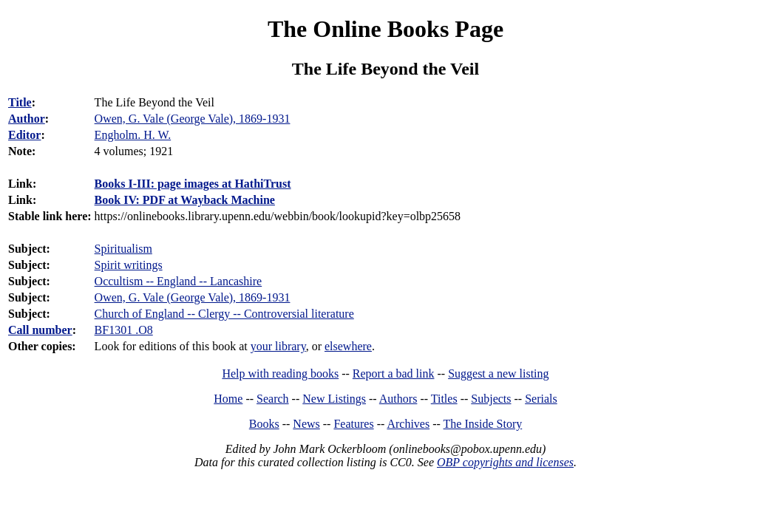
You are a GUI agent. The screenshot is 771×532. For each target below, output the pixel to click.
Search (273, 399)
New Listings (334, 399)
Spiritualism (123, 249)
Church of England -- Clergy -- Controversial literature (224, 314)
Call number (40, 330)
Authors (398, 399)
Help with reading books (280, 374)
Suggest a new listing (498, 374)
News (306, 424)
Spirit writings (129, 265)
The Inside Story (483, 424)
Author (27, 119)
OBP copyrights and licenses (505, 462)
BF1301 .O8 (124, 330)
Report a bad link (394, 374)
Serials (541, 399)
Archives (408, 424)
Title (20, 102)
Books (264, 424)
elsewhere (348, 346)
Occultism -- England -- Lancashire (179, 281)
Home (228, 399)
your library (278, 346)
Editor (24, 135)
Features (353, 424)
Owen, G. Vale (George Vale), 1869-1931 (193, 297)
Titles (444, 399)
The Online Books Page (385, 29)
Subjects (491, 399)
